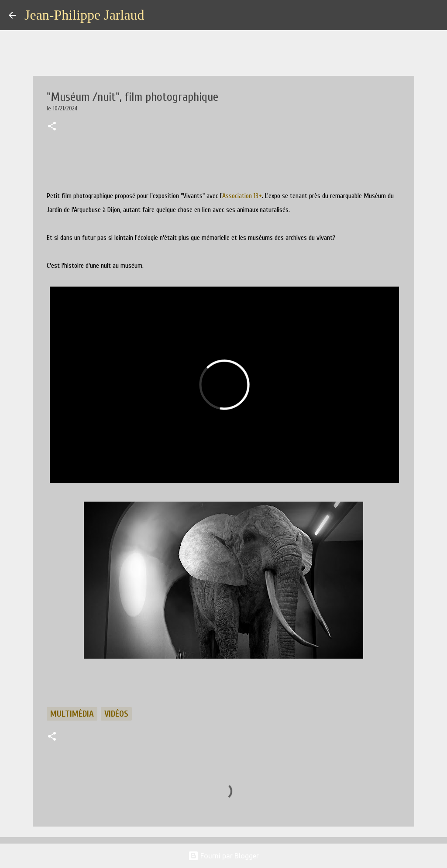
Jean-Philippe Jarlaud (84, 15)
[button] (52, 127)
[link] (242, 196)
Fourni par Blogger (223, 856)
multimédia (72, 714)
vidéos (116, 714)
